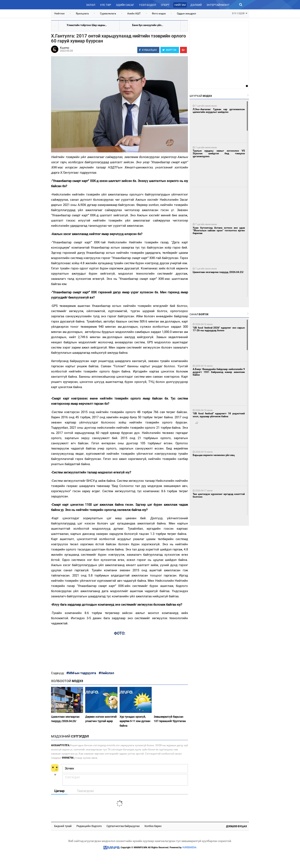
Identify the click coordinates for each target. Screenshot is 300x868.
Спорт (165, 5)
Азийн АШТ (134, 14)
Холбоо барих (153, 826)
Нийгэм (180, 5)
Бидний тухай (63, 826)
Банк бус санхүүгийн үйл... (148, 25)
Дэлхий (196, 5)
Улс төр (106, 5)
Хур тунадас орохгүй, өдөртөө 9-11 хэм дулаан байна (135, 721)
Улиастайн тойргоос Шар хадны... (87, 25)
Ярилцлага (82, 14)
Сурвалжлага (108, 14)
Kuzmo (65, 48)
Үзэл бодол (147, 5)
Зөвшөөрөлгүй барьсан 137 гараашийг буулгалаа (170, 719)
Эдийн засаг (125, 5)
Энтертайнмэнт (218, 5)
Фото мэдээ (159, 14)
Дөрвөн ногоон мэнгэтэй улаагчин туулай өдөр (101, 719)
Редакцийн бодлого (89, 826)
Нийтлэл (59, 14)
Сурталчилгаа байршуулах (123, 826)
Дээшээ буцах (236, 826)
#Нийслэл (106, 673)
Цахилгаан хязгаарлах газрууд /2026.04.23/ (65, 719)
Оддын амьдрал (186, 14)
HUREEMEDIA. (190, 847)
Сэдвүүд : (59, 673)
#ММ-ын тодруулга (81, 673)
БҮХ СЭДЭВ (240, 13)
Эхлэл (91, 5)
